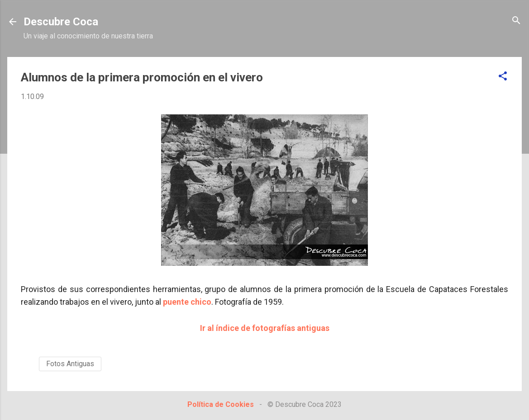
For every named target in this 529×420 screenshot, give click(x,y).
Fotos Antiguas (70, 364)
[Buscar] (516, 21)
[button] (503, 77)
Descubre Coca (61, 22)
